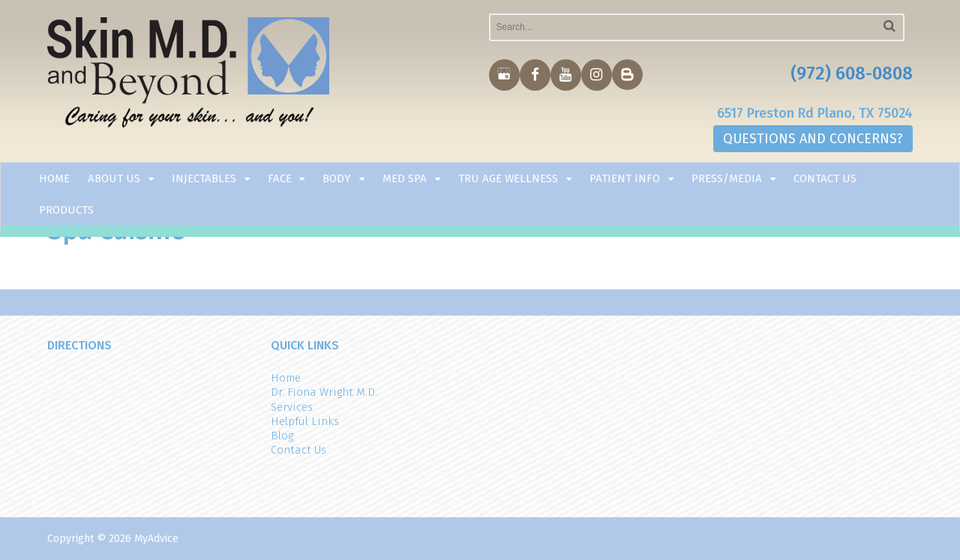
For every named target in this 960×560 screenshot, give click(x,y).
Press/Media (727, 178)
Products (66, 210)
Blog (282, 436)
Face (280, 178)
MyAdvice (156, 539)
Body (337, 178)
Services (292, 407)
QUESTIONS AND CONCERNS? (813, 139)
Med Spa (405, 178)
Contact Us (825, 178)
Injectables (204, 178)
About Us (114, 178)
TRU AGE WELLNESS (508, 178)
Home (54, 178)
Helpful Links (305, 421)
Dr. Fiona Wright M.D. (324, 392)
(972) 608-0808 (852, 73)
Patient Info (625, 178)
